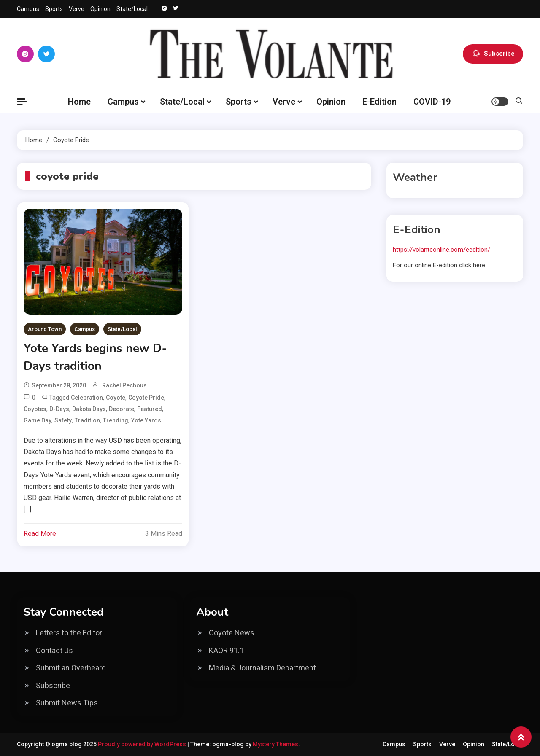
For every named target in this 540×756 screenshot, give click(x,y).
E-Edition (379, 102)
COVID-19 (432, 102)
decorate (121, 409)
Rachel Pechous (124, 385)
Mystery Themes (275, 744)
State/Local (132, 9)
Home (79, 102)
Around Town (45, 329)
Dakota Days (89, 409)
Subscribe (493, 54)
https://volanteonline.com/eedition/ (441, 250)
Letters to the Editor (69, 633)
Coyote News (232, 633)
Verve (77, 9)
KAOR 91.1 (226, 650)
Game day (38, 420)
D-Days (59, 409)
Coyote (116, 398)
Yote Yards (146, 420)
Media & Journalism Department (262, 668)
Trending (116, 420)
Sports (54, 9)
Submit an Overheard (71, 668)
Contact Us (54, 650)
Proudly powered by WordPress (143, 744)
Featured (150, 409)
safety (63, 420)
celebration (87, 398)
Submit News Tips (67, 703)
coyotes (35, 409)
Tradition (87, 420)
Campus (28, 9)
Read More (40, 534)
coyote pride (146, 398)
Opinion (100, 9)
